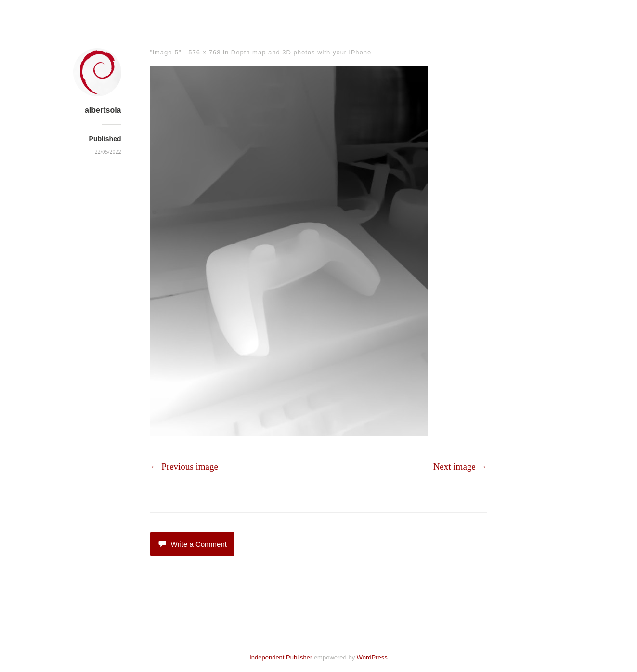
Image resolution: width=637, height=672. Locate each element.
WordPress (372, 657)
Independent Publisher (281, 657)
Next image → (460, 467)
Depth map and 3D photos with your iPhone (301, 52)
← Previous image (184, 467)
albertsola (103, 110)
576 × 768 (204, 52)
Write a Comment (192, 544)
